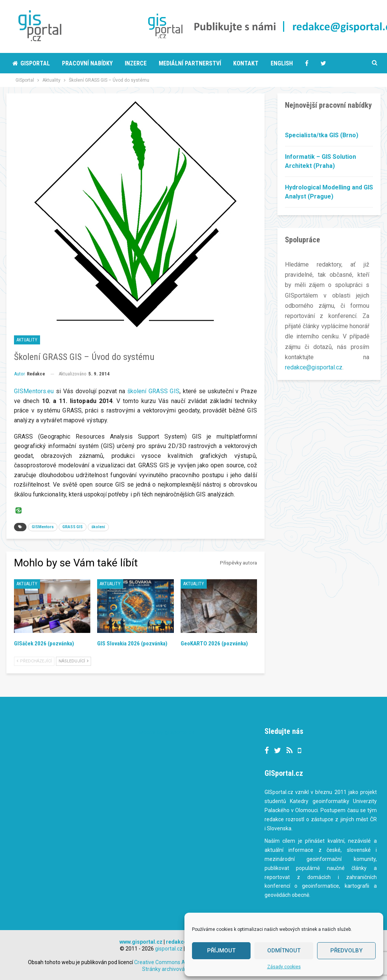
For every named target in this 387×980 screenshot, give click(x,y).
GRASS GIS (73, 527)
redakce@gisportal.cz (314, 367)
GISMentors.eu (34, 391)
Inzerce (136, 63)
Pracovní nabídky (87, 63)
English (282, 63)
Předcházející (34, 661)
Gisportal (31, 63)
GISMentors (43, 527)
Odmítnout (284, 951)
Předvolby (346, 951)
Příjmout (221, 951)
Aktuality (27, 340)
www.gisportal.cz (141, 942)
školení (98, 527)
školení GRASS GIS (153, 391)
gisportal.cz (169, 949)
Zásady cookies (284, 967)
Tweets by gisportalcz (165, 732)
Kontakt (246, 63)
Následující (74, 661)
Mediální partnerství (190, 63)
